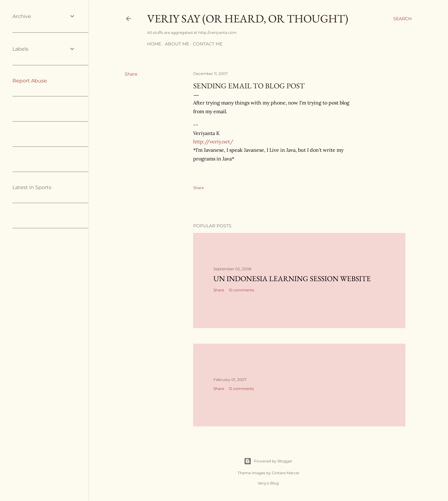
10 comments (241, 290)
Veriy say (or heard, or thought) (248, 19)
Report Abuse (30, 81)
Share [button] (131, 74)
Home (154, 44)
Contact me (208, 44)
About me (177, 44)
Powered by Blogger (268, 461)
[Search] (402, 19)
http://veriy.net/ (213, 141)
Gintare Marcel (285, 473)
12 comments (241, 389)
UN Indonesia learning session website (292, 278)
